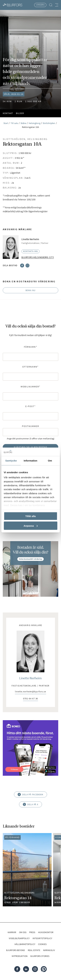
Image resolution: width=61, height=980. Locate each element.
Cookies (42, 944)
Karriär (12, 932)
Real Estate (34, 950)
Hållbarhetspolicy (25, 944)
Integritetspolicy (42, 938)
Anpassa (31, 526)
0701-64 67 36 (31, 699)
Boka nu (30, 290)
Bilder (20, 113)
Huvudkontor (46, 932)
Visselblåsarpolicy (19, 938)
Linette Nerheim (30, 678)
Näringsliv (49, 950)
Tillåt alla (31, 516)
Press (32, 932)
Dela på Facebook (31, 794)
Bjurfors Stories (40, 956)
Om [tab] (50, 461)
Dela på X (30, 804)
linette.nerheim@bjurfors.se (30, 692)
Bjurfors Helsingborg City (38, 257)
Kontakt (8, 113)
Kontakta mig (31, 251)
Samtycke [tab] (11, 461)
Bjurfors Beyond (16, 950)
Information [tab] (31, 461)
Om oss (23, 932)
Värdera (40, 5)
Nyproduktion (20, 956)
